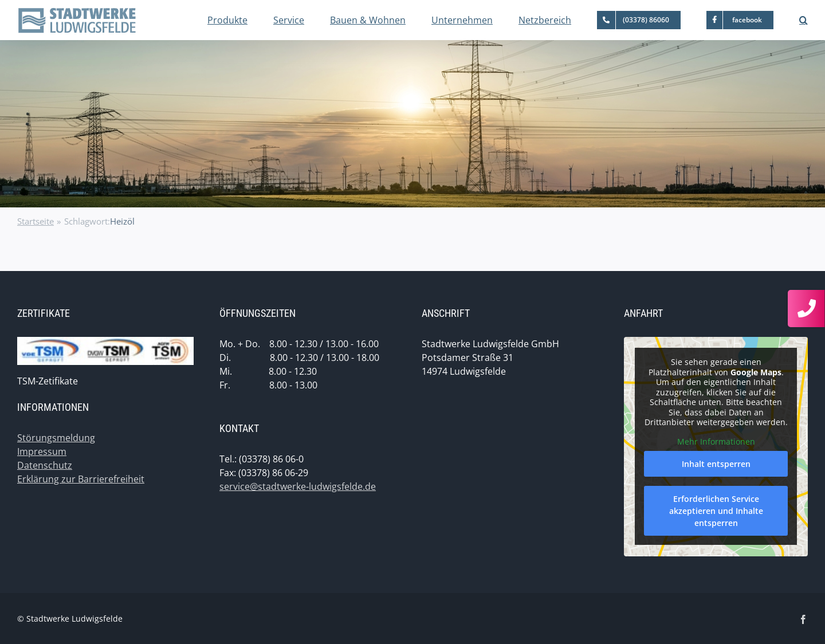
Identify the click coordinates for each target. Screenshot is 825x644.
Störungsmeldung (56, 438)
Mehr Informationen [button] (716, 442)
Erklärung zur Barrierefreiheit (81, 479)
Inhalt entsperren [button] (716, 464)
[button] (804, 20)
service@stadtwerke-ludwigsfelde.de (298, 486)
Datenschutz (45, 465)
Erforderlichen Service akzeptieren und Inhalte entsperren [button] (716, 511)
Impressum (42, 451)
